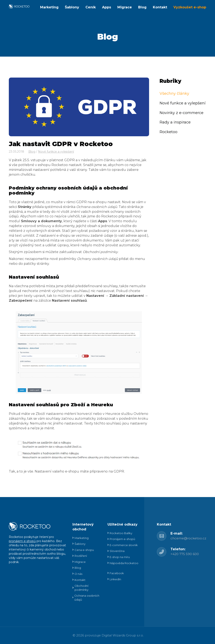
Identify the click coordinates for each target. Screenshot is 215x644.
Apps (107, 7)
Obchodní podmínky (81, 588)
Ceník (91, 7)
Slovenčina (117, 551)
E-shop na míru (120, 557)
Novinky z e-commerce (182, 113)
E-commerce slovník (124, 545)
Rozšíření (81, 556)
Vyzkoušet (190, 7)
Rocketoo (168, 132)
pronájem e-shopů (22, 541)
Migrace (125, 7)
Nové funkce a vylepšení (56, 152)
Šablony (72, 7)
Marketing (49, 7)
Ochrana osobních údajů (87, 598)
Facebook (117, 573)
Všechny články (174, 93)
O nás (78, 574)
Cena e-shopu (84, 550)
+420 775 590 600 (185, 554)
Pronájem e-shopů (122, 539)
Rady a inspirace (175, 122)
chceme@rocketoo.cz (188, 538)
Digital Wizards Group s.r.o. (123, 635)
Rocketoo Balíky (121, 533)
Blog (142, 7)
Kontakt (160, 7)
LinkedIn (115, 579)
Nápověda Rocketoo (124, 563)
